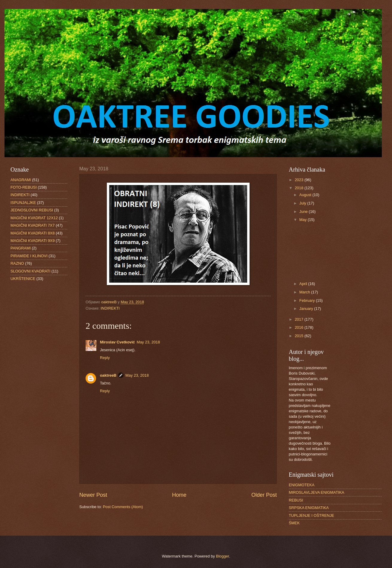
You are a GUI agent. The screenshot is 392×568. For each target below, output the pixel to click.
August (306, 195)
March (305, 292)
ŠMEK (294, 523)
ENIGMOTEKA (302, 485)
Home (179, 495)
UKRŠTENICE (23, 279)
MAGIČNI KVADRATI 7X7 (33, 225)
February (307, 300)
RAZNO (17, 263)
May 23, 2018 (148, 342)
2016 (300, 327)
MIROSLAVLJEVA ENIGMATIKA (316, 492)
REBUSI (296, 500)
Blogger (223, 556)
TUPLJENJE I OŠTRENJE (312, 515)
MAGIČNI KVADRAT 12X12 (34, 218)
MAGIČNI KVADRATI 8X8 (33, 233)
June (304, 212)
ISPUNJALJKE (23, 203)
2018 (300, 188)
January (307, 309)
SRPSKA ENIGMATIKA (309, 508)
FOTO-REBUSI (24, 187)
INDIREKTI (110, 308)
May (303, 220)
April (304, 284)
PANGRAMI (21, 248)
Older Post (264, 495)
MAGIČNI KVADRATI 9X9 (33, 241)
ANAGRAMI (21, 180)
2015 (300, 336)
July (303, 203)
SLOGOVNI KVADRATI (30, 271)
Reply (105, 358)
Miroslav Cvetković (117, 342)
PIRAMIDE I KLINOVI (29, 256)
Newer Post (93, 495)
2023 (300, 180)
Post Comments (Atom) (123, 507)
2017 (300, 319)
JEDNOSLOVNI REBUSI (32, 210)
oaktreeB (108, 375)
